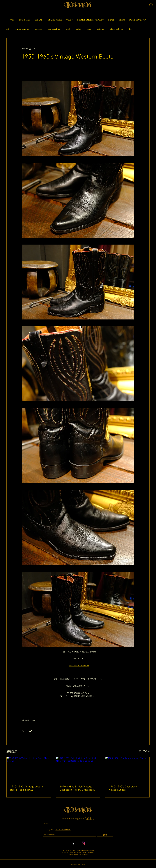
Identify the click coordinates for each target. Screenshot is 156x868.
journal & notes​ (22, 29)
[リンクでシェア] (31, 731)
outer (78, 29)
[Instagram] (83, 843)
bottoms (100, 29)
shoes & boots (117, 29)
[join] (105, 835)
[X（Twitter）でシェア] (23, 731)
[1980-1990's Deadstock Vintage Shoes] (127, 769)
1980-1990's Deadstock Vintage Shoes (123, 788)
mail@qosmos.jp (88, 850)
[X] (73, 843)
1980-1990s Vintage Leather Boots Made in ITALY (27, 788)
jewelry (38, 29)
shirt (68, 29)
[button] (151, 5)
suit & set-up (54, 29)
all (8, 29)
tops (89, 29)
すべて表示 (144, 751)
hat (131, 29)
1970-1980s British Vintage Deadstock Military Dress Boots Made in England (78, 788)
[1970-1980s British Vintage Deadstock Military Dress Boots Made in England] (78, 769)
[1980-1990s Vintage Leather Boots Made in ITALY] (29, 769)
